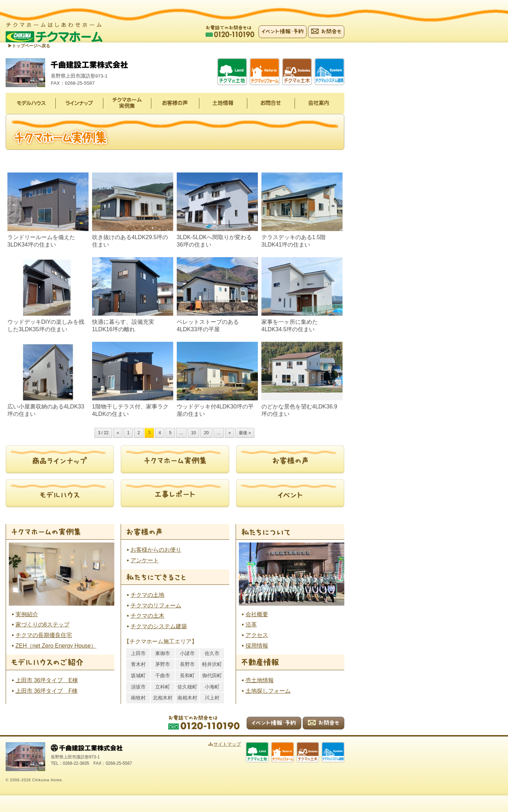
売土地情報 (260, 681)
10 (193, 433)
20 (206, 433)
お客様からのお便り (156, 550)
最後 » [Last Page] (245, 433)
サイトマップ (235, 744)
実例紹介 (27, 614)
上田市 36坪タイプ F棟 (47, 691)
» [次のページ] (230, 433)
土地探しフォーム (268, 691)
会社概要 (257, 614)
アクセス (257, 635)
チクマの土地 (147, 595)
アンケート (145, 561)
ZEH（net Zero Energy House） (56, 646)
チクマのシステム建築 (159, 627)
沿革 (251, 625)
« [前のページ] (118, 433)
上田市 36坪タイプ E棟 (47, 681)
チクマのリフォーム (156, 606)
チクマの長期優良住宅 (44, 635)
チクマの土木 (147, 616)
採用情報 (257, 646)
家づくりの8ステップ (43, 625)
